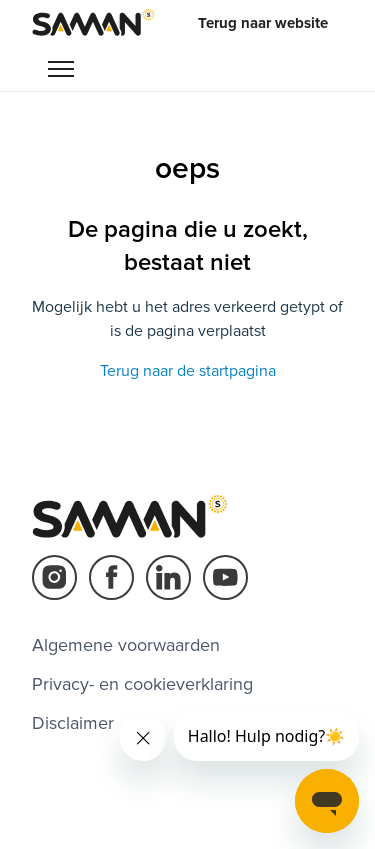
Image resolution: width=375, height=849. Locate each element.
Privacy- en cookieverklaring (142, 684)
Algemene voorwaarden (126, 645)
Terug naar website (263, 23)
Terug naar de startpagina (188, 371)
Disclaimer (73, 723)
